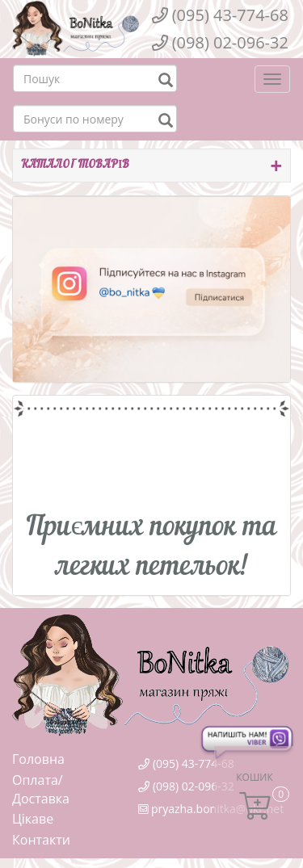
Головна (38, 759)
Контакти (41, 840)
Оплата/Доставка (41, 790)
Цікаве (33, 819)
